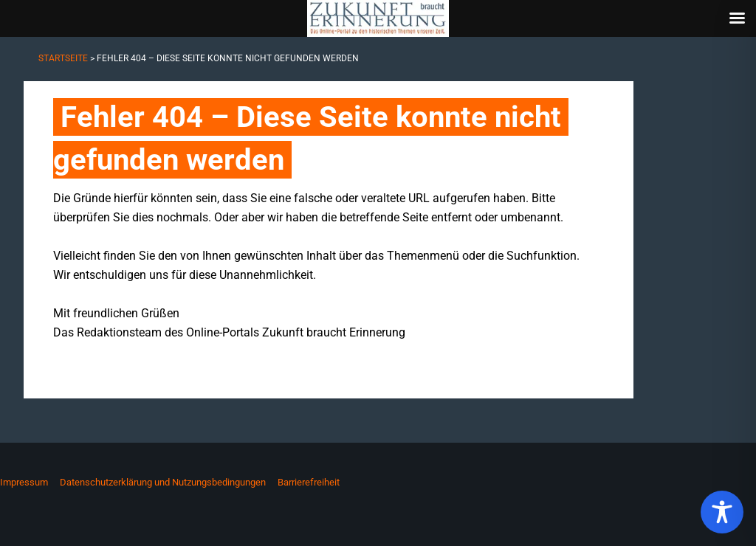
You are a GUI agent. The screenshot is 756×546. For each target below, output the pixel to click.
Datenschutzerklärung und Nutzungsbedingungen (163, 482)
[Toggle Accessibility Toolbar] (722, 512)
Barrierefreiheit (309, 482)
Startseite (63, 58)
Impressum (24, 482)
